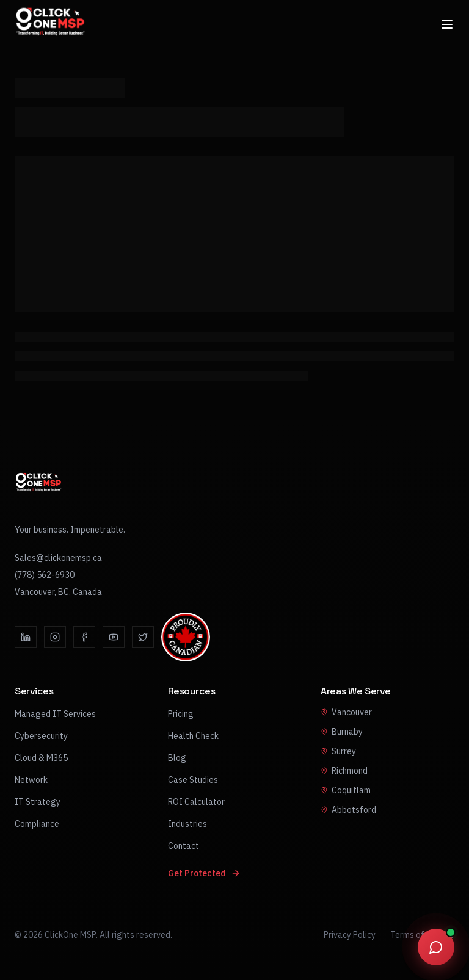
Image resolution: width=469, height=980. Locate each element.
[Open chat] (436, 947)
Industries (187, 824)
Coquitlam (346, 790)
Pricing (181, 714)
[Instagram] (55, 637)
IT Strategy (38, 802)
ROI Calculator (196, 802)
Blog (177, 758)
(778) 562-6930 (45, 575)
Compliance (37, 824)
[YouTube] (114, 637)
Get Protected (204, 873)
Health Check (193, 736)
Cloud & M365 (41, 758)
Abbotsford (348, 810)
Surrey (338, 751)
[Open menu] (447, 20)
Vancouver (346, 712)
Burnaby (342, 732)
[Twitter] (143, 637)
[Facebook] (84, 637)
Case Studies (193, 780)
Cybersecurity (41, 736)
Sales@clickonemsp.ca (58, 558)
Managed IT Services (55, 714)
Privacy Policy (350, 935)
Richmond (344, 771)
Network (31, 780)
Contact (184, 846)
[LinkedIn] (26, 637)
